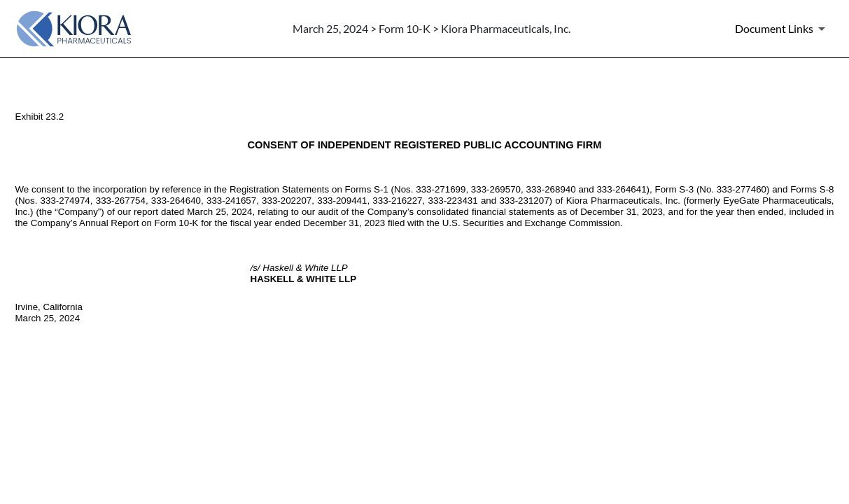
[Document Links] (783, 29)
